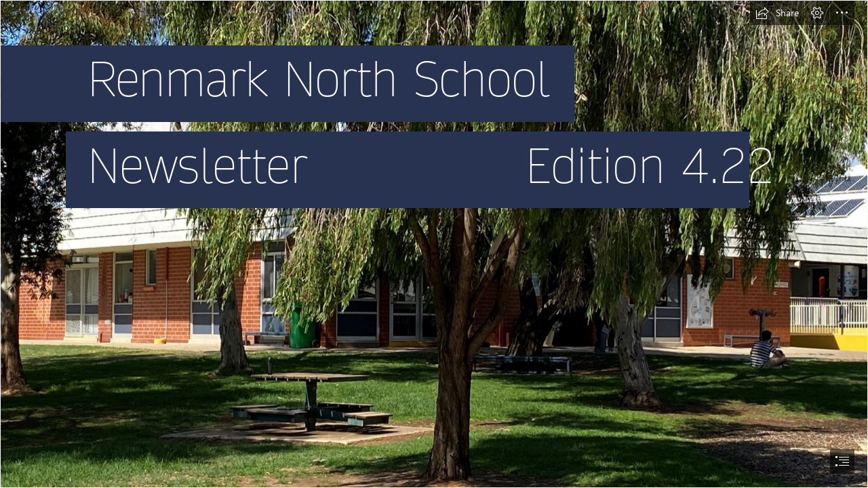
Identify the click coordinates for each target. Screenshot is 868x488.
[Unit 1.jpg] (434, 244)
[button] (777, 13)
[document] (434, 244)
